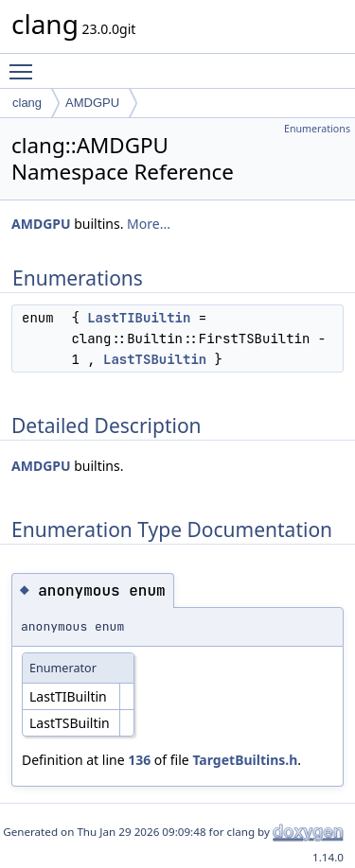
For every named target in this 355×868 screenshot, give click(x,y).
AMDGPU (92, 103)
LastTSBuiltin (155, 359)
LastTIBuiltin (139, 318)
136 (139, 760)
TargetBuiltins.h (245, 760)
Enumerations (317, 129)
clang (27, 103)
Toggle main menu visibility (26, 63)
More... (149, 224)
